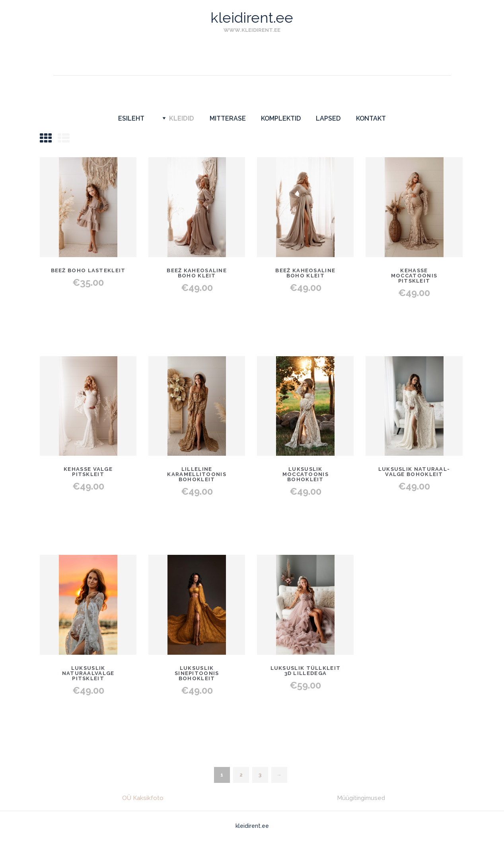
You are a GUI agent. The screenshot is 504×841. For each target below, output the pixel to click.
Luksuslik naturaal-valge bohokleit (414, 472)
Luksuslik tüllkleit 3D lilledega (306, 671)
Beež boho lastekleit (88, 270)
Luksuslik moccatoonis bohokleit (306, 474)
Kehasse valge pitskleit (88, 472)
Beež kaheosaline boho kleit (197, 273)
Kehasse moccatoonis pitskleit (414, 276)
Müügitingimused (361, 798)
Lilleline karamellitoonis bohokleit (197, 474)
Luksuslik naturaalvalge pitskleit (88, 673)
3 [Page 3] (260, 775)
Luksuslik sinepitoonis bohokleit (197, 673)
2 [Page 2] (241, 775)
